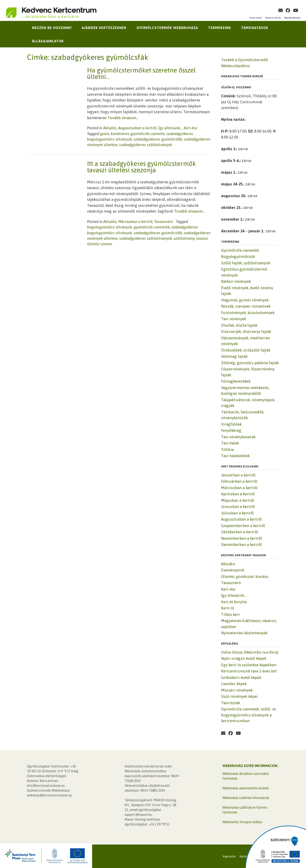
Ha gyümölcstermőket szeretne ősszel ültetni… (141, 73)
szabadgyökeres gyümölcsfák (158, 139)
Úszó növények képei (239, 696)
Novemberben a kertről (242, 538)
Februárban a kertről (239, 481)
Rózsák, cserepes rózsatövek (246, 306)
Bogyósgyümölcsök (238, 257)
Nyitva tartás (273, 18)
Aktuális (110, 128)
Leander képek (234, 684)
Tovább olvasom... (123, 118)
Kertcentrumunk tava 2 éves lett (249, 671)
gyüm (105, 134)
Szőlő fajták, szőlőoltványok (246, 263)
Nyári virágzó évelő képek (244, 658)
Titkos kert (230, 614)
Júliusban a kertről (237, 513)
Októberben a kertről (240, 532)
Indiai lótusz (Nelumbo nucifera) (250, 652)
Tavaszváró (163, 222)
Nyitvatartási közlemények (244, 633)
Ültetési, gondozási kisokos (245, 577)
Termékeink (220, 28)
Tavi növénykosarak (238, 437)
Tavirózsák (231, 703)
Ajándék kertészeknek (104, 28)
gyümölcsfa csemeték (152, 227)
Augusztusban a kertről (137, 128)
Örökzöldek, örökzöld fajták (246, 350)
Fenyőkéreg (231, 430)
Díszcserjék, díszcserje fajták (246, 332)
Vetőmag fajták (234, 356)
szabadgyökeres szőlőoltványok (146, 145)
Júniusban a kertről (238, 507)
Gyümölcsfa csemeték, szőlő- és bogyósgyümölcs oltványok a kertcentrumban (249, 715)
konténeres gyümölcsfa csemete (138, 134)
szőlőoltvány (184, 238)
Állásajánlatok (48, 41)
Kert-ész (191, 128)
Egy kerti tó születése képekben (249, 665)
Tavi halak (230, 443)
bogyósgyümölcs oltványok (109, 227)
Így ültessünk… (234, 595)
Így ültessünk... (170, 128)
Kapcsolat (256, 18)
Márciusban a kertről (135, 222)
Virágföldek (231, 424)
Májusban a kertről (238, 500)
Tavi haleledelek (235, 456)
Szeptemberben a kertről (243, 526)
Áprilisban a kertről (238, 494)
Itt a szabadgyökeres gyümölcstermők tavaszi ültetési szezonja (141, 167)
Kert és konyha (234, 602)
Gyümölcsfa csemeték (240, 250)
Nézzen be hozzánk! (52, 28)
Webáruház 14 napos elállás (242, 822)
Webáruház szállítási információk (246, 798)
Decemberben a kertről (241, 545)
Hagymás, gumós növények (245, 300)
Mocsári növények (237, 690)
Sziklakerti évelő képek (241, 678)
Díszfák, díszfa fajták (239, 325)
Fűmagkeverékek (236, 381)
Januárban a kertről (238, 475)
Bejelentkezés (292, 18)
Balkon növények (236, 281)
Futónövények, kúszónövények (248, 313)
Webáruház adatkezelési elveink (246, 788)
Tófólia (227, 450)
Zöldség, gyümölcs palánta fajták (250, 363)
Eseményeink (233, 570)
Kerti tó (228, 608)
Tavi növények (234, 319)
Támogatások (255, 28)
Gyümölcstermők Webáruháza (167, 28)
